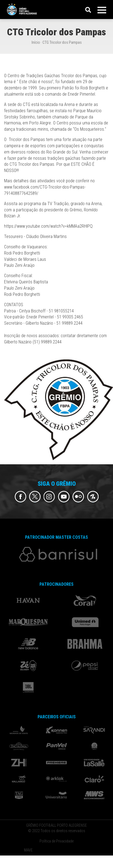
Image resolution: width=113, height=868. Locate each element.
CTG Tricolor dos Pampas (62, 42)
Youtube (64, 497)
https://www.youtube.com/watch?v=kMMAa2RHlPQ (48, 226)
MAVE (28, 850)
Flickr (78, 497)
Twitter (35, 497)
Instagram (49, 497)
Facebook (21, 497)
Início (36, 42)
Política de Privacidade (57, 841)
